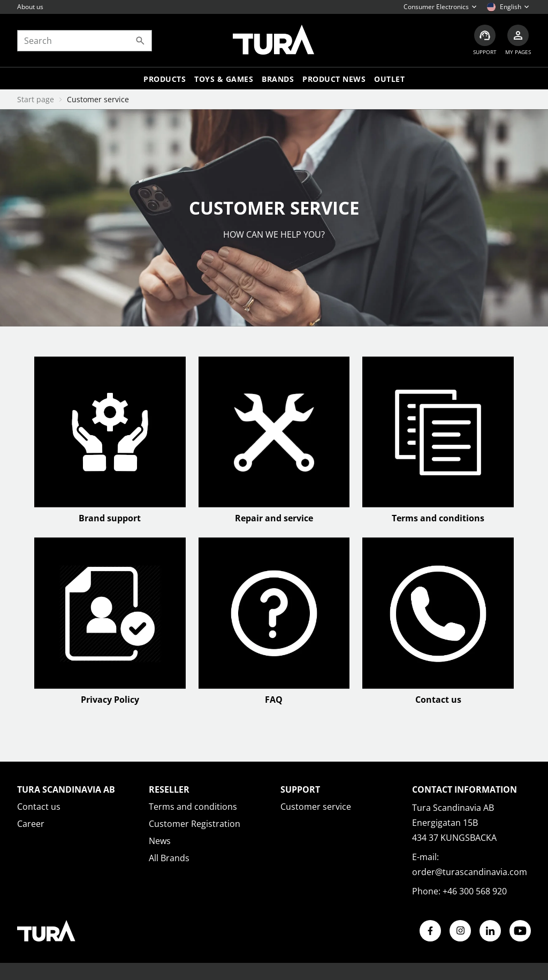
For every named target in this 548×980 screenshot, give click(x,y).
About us (30, 7)
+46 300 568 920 (475, 891)
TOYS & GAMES (224, 79)
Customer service (316, 807)
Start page (36, 99)
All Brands (169, 858)
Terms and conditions (193, 807)
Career (31, 824)
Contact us (39, 807)
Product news (334, 79)
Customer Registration (195, 824)
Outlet (389, 79)
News (160, 841)
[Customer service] (485, 40)
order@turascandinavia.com (470, 872)
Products (165, 79)
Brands (278, 79)
